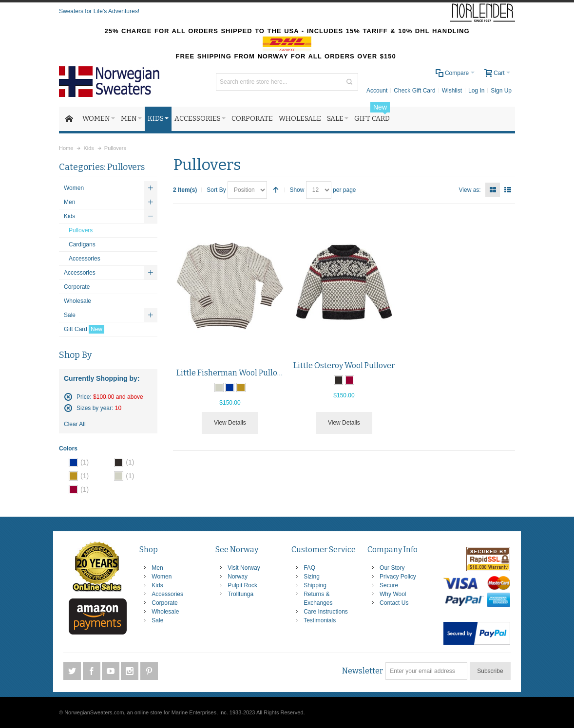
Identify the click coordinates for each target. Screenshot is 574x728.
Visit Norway (244, 568)
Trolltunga (240, 594)
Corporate (164, 603)
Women (162, 577)
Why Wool (393, 594)
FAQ (309, 568)
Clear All (75, 424)
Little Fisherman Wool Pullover (233, 373)
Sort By (216, 190)
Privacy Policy (398, 577)
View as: (470, 190)
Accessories (167, 594)
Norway (238, 577)
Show (297, 190)
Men (157, 568)
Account (377, 91)
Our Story (392, 568)
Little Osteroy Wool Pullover (344, 365)
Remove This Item (68, 397)
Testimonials (320, 620)
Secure (389, 585)
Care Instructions (326, 612)
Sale (157, 620)
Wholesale (165, 612)
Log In (476, 91)
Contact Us (394, 603)
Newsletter (363, 671)
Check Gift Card (414, 91)
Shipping (315, 585)
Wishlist (452, 91)
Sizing (312, 577)
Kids (157, 585)
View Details (230, 423)
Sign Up (501, 91)
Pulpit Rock (242, 585)
